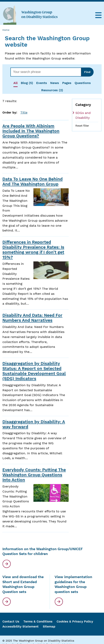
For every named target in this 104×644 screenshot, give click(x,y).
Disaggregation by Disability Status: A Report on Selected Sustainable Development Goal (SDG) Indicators (34, 371)
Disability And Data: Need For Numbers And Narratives (32, 318)
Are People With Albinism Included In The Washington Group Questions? (31, 131)
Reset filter (82, 126)
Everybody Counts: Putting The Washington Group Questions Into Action (34, 475)
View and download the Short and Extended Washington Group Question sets (23, 584)
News (55, 83)
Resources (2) (52, 90)
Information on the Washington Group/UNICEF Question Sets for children (43, 551)
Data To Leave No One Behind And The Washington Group (32, 182)
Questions (83, 83)
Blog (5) (27, 83)
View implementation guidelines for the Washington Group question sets (73, 584)
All (15, 83)
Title (24, 112)
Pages (67, 83)
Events (42, 83)
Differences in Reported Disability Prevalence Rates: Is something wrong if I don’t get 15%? (33, 250)
